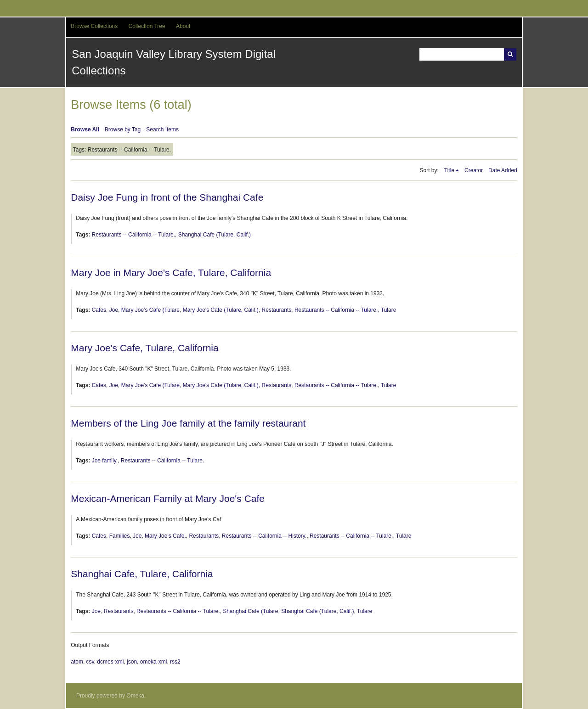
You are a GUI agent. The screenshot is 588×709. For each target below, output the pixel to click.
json (132, 662)
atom (77, 662)
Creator (474, 170)
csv (90, 662)
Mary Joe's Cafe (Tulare (150, 310)
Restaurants (277, 310)
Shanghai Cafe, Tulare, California (142, 574)
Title (449, 170)
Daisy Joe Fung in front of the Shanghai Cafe (167, 197)
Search (510, 54)
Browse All (85, 129)
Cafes (99, 310)
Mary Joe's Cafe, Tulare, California (144, 348)
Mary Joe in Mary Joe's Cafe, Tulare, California (171, 273)
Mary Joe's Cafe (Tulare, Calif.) (221, 310)
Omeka (135, 696)
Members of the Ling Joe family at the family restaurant (188, 423)
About (183, 26)
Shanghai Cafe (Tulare (250, 611)
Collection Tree (147, 26)
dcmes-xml (110, 662)
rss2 (175, 662)
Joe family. (105, 461)
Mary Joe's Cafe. (165, 536)
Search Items (162, 129)
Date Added (503, 170)
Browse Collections (94, 26)
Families (120, 536)
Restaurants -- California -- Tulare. (133, 235)
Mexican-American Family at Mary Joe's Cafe (168, 498)
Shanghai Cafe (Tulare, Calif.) (215, 235)
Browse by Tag (123, 129)
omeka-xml (154, 662)
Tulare (389, 310)
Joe (114, 310)
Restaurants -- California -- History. (264, 536)
